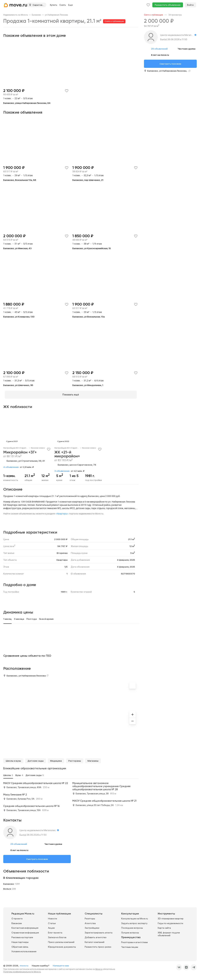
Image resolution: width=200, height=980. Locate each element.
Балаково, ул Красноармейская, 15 (92, 248)
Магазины (93, 759)
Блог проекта (55, 931)
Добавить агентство (96, 936)
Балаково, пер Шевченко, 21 (88, 180)
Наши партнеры (20, 941)
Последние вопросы (132, 927)
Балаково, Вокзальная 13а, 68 (20, 180)
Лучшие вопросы (130, 931)
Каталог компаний (95, 941)
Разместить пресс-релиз (98, 945)
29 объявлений (19, 843)
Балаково (36, 15)
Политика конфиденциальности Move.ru (22, 971)
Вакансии (17, 922)
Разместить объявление (168, 5)
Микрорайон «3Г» (20, 451)
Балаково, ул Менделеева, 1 (88, 385)
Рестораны (75, 759)
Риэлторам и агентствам (134, 941)
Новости (52, 917)
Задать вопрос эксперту (134, 922)
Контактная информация (25, 927)
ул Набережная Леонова (56, 15)
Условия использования (24, 950)
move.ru (24, 964)
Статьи (52, 922)
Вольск (7, 887)
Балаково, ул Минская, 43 (17, 248)
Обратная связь (20, 945)
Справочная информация (25, 931)
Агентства (90, 922)
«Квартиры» (62, 512)
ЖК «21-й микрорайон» (67, 453)
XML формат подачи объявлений (169, 933)
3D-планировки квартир (171, 917)
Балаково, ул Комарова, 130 (19, 317)
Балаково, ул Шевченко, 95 (18, 385)
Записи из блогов (57, 936)
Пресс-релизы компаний (61, 941)
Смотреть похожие (37, 858)
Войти (190, 5)
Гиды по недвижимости (170, 922)
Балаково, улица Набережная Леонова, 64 (27, 103)
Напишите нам (61, 964)
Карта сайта (164, 927)
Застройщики (92, 927)
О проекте (17, 917)
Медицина (56, 759)
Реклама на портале (22, 936)
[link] (16, 15)
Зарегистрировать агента (99, 931)
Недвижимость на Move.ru (16, 15)
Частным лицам (130, 946)
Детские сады (36, 759)
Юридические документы (62, 945)
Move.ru (99, 968)
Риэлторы (90, 917)
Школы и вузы (13, 759)
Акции (51, 927)
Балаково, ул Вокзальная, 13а (89, 317)
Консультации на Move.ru (135, 917)
